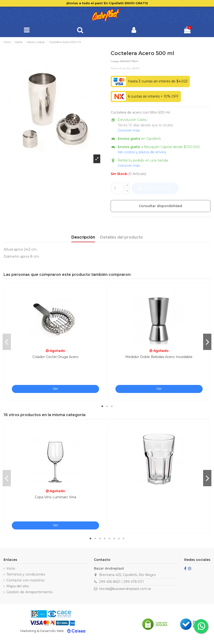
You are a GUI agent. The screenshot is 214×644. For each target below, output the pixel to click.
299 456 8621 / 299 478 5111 (121, 582)
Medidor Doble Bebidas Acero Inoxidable (159, 357)
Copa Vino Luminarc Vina (55, 497)
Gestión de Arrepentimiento (30, 592)
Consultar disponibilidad (160, 206)
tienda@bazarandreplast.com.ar (125, 589)
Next (207, 342)
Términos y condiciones (26, 574)
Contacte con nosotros (25, 580)
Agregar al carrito (155, 188)
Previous (7, 342)
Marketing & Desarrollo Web (42, 631)
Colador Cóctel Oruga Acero (55, 357)
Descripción (83, 237)
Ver (55, 389)
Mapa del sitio (18, 586)
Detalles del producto (121, 237)
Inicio (11, 568)
